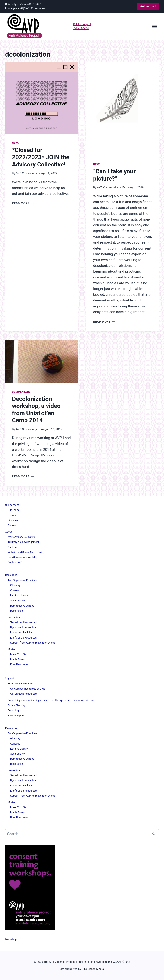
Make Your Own (19, 654)
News (16, 143)
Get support (148, 6)
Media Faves (17, 659)
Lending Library (19, 595)
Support (10, 679)
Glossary (15, 585)
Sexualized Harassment (24, 622)
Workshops (12, 940)
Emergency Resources (20, 684)
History (12, 515)
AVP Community (26, 173)
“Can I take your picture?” (114, 175)
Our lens (12, 547)
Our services (12, 505)
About (9, 532)
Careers (12, 525)
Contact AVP (15, 562)
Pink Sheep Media (93, 969)
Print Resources (19, 664)
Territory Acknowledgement (23, 542)
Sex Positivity (18, 601)
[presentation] (41, 98)
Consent (15, 590)
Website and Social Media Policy (26, 552)
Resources (11, 575)
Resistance (17, 611)
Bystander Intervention (23, 627)
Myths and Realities (21, 633)
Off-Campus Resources (23, 694)
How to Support (17, 716)
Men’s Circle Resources (23, 638)
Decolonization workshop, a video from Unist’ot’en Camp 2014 (36, 410)
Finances (13, 520)
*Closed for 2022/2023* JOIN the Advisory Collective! (41, 157)
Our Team (13, 510)
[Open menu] (154, 26)
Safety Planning (17, 705)
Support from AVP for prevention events (33, 643)
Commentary (21, 392)
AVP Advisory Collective (21, 537)
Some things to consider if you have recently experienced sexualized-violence (51, 700)
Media (11, 649)
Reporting (13, 710)
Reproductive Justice (22, 606)
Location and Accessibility (23, 557)
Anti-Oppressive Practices (22, 580)
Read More (23, 203)
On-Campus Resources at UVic (28, 689)
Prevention (14, 617)
